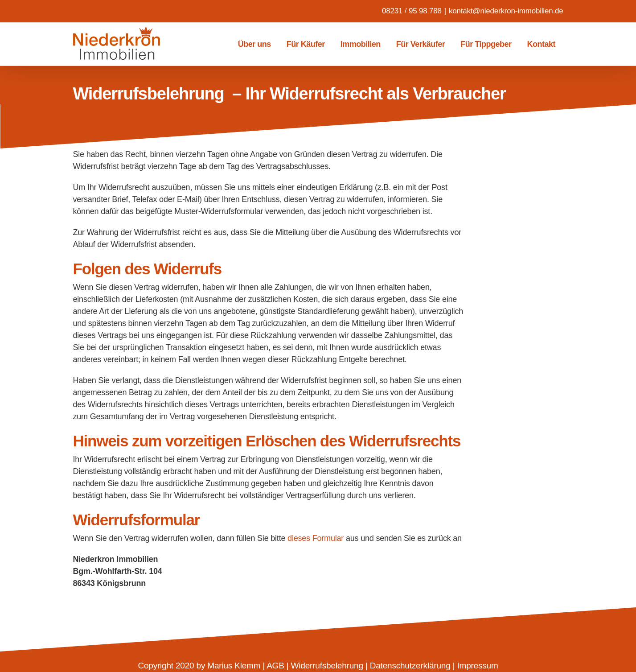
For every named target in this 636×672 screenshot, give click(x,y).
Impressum (477, 666)
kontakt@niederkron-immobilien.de (506, 11)
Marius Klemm (234, 666)
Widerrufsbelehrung (327, 666)
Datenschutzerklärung (410, 666)
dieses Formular (316, 538)
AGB (275, 666)
